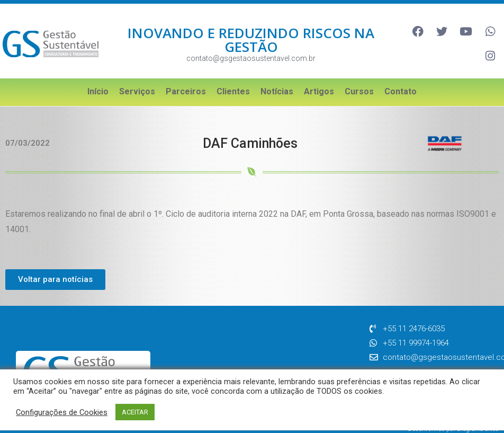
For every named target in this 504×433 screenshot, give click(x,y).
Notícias (277, 79)
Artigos (319, 79)
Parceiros (186, 79)
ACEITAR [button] (135, 412)
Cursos (359, 79)
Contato (400, 79)
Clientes (233, 79)
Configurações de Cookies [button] (62, 412)
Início (98, 79)
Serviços (137, 79)
